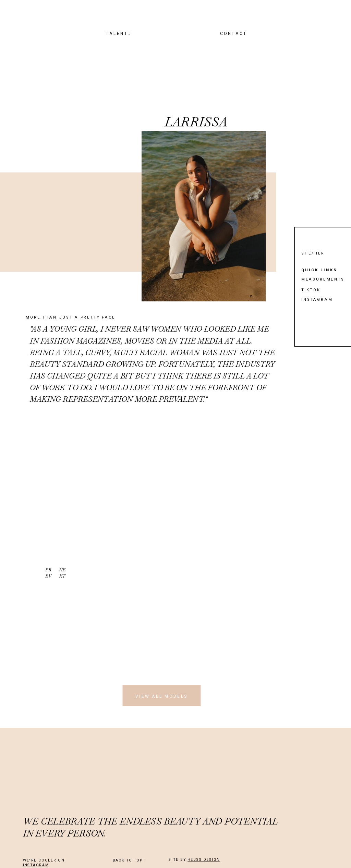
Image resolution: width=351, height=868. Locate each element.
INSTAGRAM (36, 865)
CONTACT (234, 33)
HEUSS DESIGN (204, 860)
